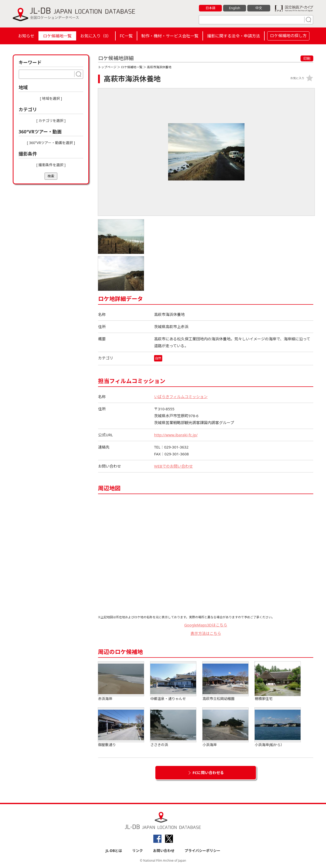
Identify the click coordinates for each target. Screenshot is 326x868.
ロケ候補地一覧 (57, 36)
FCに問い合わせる (208, 773)
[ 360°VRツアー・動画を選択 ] (51, 143)
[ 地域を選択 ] (51, 98)
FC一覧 (126, 36)
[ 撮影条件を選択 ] (51, 165)
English (235, 8)
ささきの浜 (173, 727)
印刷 (307, 58)
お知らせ (26, 36)
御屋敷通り (121, 727)
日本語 (210, 8)
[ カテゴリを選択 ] (51, 121)
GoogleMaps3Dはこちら (206, 625)
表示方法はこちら (206, 633)
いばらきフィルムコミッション (181, 397)
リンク (138, 851)
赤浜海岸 (121, 681)
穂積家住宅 (278, 681)
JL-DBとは (114, 851)
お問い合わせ (164, 851)
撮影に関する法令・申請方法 (234, 36)
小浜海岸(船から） (278, 727)
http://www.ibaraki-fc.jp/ (176, 435)
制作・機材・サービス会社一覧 (170, 36)
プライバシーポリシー (202, 851)
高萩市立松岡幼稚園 (225, 681)
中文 (259, 8)
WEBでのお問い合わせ (173, 466)
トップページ (107, 67)
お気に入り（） (96, 36)
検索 (51, 176)
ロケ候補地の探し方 (288, 36)
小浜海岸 (225, 727)
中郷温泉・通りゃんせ (173, 681)
